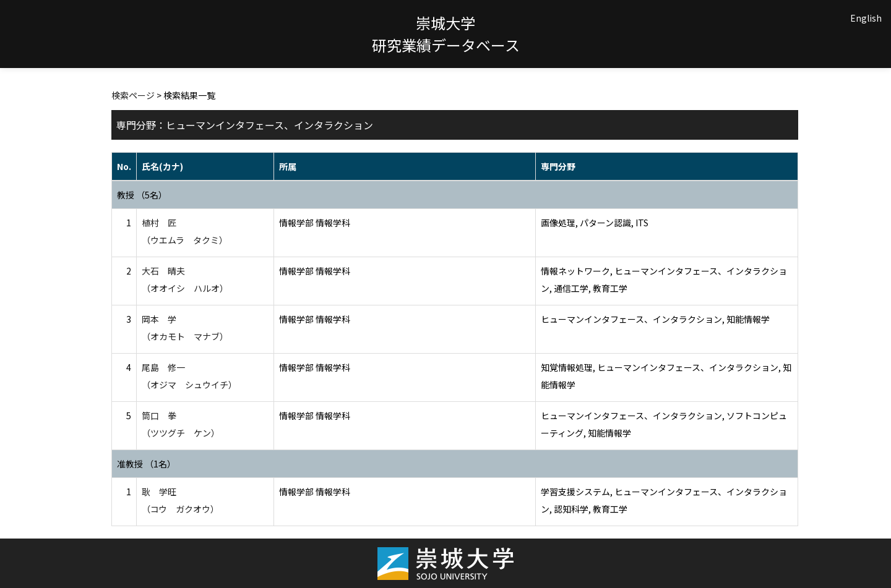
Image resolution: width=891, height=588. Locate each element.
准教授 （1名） (146, 464)
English (866, 18)
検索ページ (133, 95)
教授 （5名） (142, 195)
